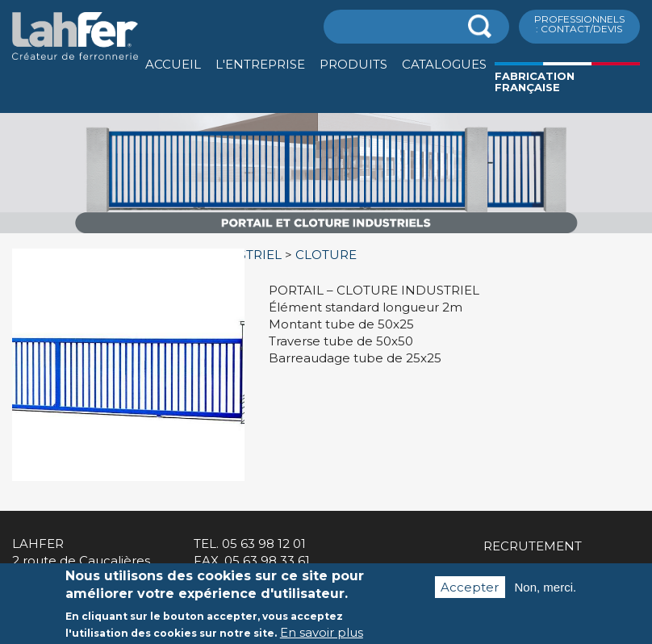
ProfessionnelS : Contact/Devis (579, 24)
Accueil (173, 64)
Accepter (470, 594)
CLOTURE (326, 255)
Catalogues (444, 64)
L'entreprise (260, 64)
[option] (326, 234)
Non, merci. (546, 594)
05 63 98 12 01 (264, 544)
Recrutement (533, 546)
